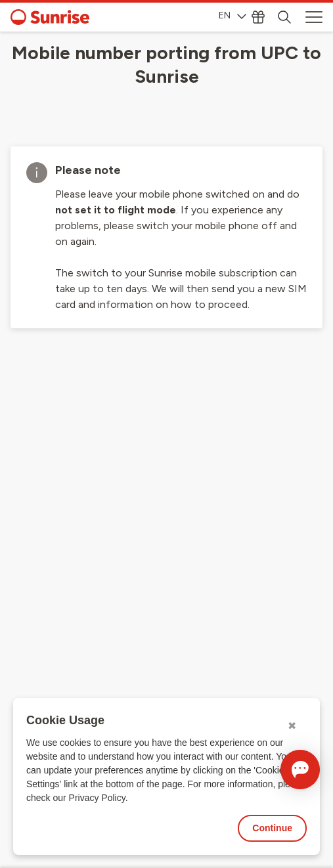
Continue (272, 828)
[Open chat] (300, 770)
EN (233, 15)
